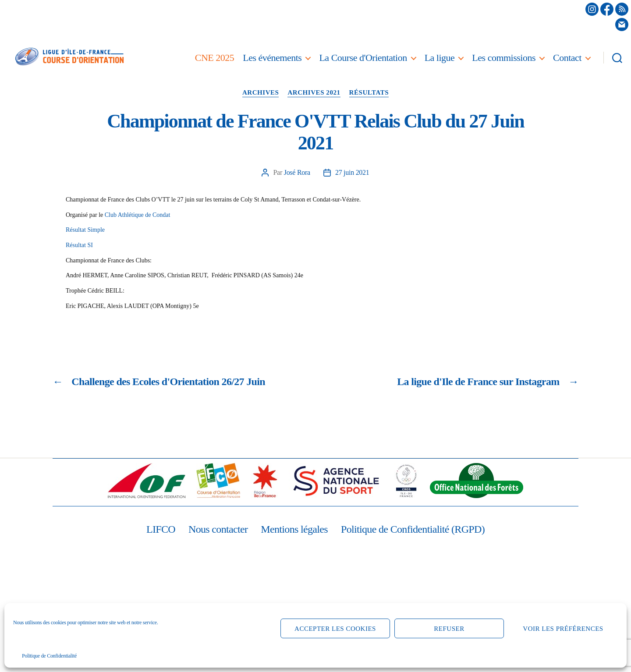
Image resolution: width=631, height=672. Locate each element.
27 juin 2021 (352, 172)
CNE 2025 (215, 58)
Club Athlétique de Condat (138, 215)
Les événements (272, 58)
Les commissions (504, 58)
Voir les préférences (563, 629)
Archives (261, 92)
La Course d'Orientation (363, 58)
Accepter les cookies (335, 629)
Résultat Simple (85, 230)
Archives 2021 (314, 92)
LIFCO (161, 529)
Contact (567, 58)
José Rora (297, 172)
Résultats (369, 92)
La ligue (440, 58)
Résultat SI (79, 245)
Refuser (449, 629)
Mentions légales (294, 529)
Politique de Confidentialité (49, 656)
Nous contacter (218, 529)
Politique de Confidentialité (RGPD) (413, 529)
